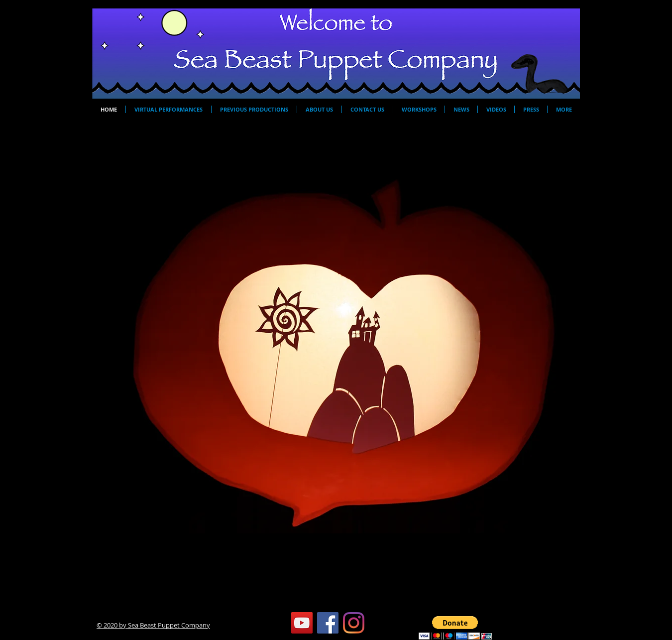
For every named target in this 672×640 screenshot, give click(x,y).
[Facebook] (328, 623)
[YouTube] (302, 623)
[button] (336, 348)
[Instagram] (354, 623)
